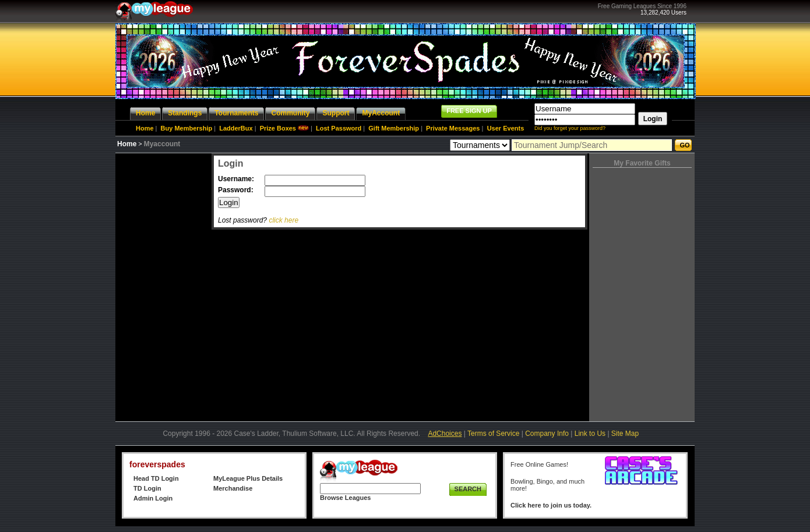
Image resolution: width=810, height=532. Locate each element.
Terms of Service (493, 434)
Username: (237, 179)
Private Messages (453, 128)
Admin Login (153, 498)
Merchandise (233, 488)
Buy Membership (187, 128)
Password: (237, 190)
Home (145, 128)
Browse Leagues (345, 498)
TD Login (147, 488)
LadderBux (236, 128)
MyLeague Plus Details (248, 478)
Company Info (547, 434)
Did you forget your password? (570, 128)
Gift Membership (394, 128)
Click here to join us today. (551, 505)
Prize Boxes (278, 128)
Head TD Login (156, 478)
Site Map (625, 434)
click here (283, 220)
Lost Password (339, 128)
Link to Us (590, 434)
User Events (506, 128)
